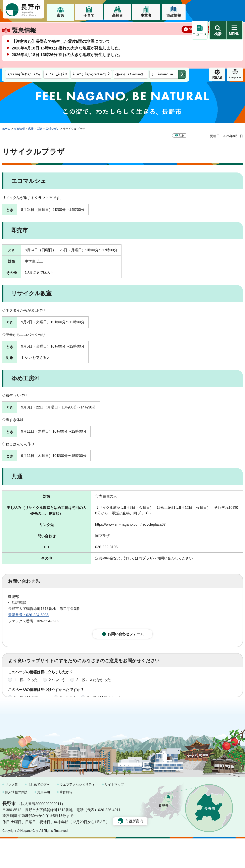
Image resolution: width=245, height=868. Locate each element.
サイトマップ (114, 814)
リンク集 (11, 814)
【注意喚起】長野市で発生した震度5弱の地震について (61, 55)
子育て (89, 15)
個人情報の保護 (16, 822)
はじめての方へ (39, 814)
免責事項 (44, 822)
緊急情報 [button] (235, 30)
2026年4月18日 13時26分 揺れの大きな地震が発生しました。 (67, 69)
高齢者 (117, 15)
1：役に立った (26, 683)
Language (217, 31)
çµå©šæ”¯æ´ (164, 28)
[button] (218, 9)
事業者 (146, 15)
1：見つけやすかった (31, 701)
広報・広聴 (35, 129)
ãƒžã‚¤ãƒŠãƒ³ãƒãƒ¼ (24, 28)
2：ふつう (57, 683)
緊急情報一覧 (200, 43)
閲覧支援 (200, 31)
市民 (60, 15)
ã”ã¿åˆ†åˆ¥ (56, 28)
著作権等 (66, 822)
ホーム (6, 129)
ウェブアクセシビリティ (77, 814)
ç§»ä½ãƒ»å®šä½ (131, 28)
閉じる (234, 43)
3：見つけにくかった (104, 701)
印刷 (181, 135)
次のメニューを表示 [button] (182, 28)
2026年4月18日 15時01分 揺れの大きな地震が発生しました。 (67, 62)
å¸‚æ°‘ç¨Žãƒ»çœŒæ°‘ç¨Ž (91, 28)
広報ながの (52, 129)
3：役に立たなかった (94, 683)
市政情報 (174, 15)
